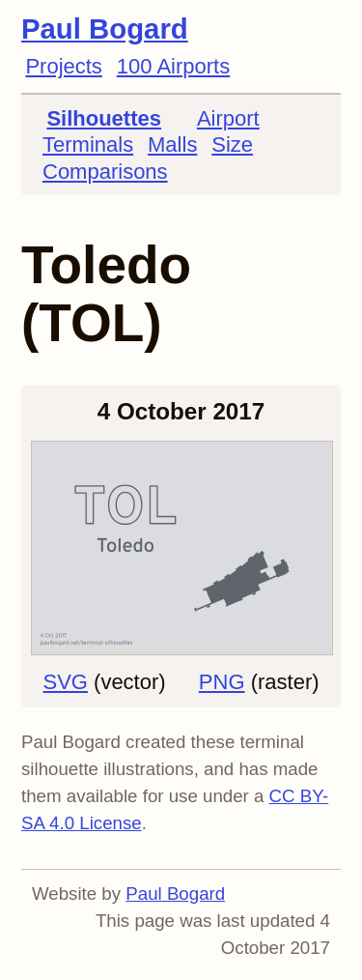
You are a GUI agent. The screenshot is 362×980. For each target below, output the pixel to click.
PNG (222, 682)
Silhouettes (104, 118)
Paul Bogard (105, 29)
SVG (65, 682)
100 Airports (173, 66)
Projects (63, 66)
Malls (172, 144)
